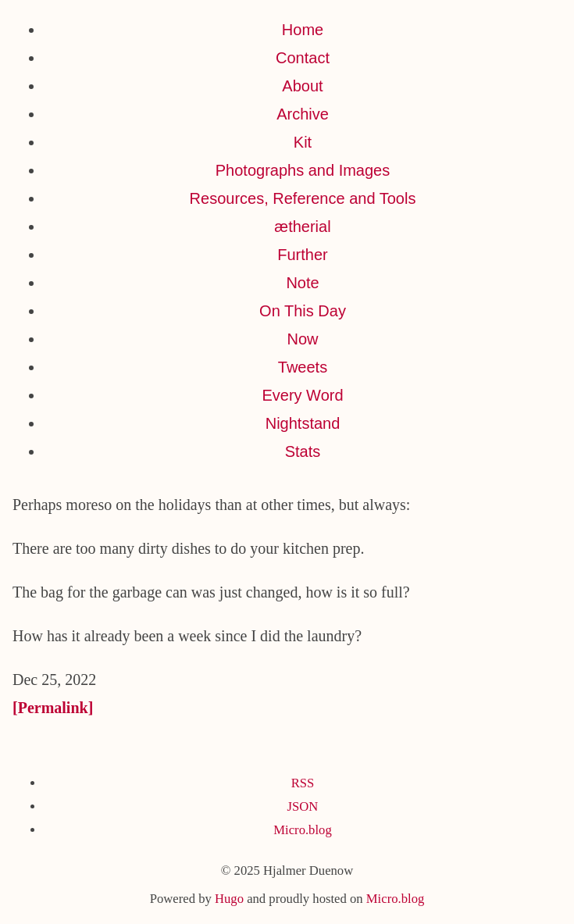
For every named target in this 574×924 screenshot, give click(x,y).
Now (302, 339)
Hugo (229, 899)
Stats (303, 451)
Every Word (302, 395)
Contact (303, 58)
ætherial (302, 227)
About (302, 86)
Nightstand (303, 423)
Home (303, 30)
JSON (303, 806)
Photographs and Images (303, 170)
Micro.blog (302, 830)
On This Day (303, 311)
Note (302, 283)
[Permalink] (53, 708)
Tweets (303, 367)
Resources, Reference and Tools (303, 198)
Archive (303, 114)
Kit (303, 142)
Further (302, 255)
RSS (303, 783)
